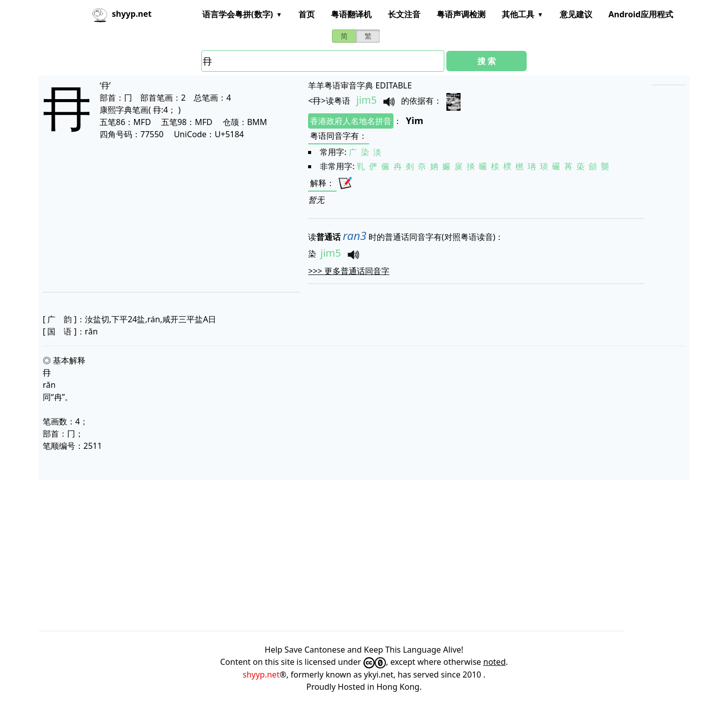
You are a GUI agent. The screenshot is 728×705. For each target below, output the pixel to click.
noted (495, 662)
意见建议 (576, 14)
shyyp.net (261, 675)
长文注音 (404, 14)
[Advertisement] (155, 216)
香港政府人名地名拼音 (351, 121)
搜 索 (487, 61)
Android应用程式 (641, 14)
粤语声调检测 (461, 14)
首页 (307, 14)
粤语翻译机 (351, 14)
